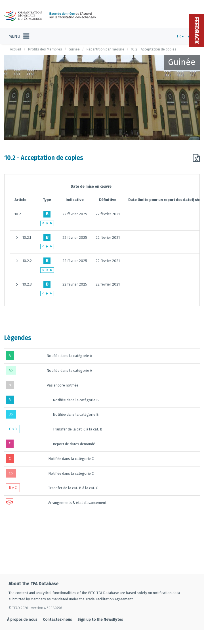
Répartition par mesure (105, 49)
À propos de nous (22, 619)
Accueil (16, 49)
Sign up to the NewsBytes (100, 619)
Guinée (74, 49)
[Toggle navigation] (19, 36)
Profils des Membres (45, 49)
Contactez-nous (57, 619)
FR (180, 36)
